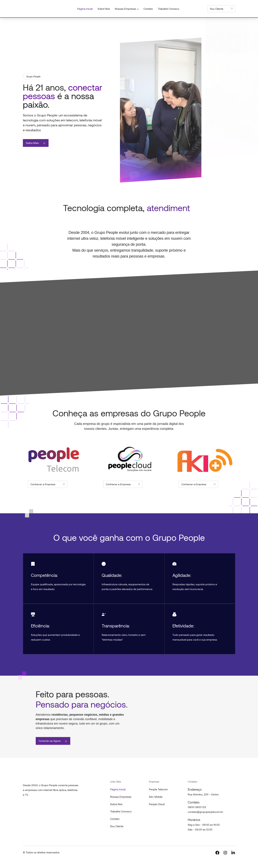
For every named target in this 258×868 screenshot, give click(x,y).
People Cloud (157, 804)
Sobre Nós (116, 804)
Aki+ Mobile (156, 797)
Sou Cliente (221, 9)
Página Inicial (118, 789)
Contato (115, 819)
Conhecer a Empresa (47, 495)
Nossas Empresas (121, 797)
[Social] (217, 852)
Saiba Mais (36, 146)
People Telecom (158, 789)
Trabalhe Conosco (121, 811)
